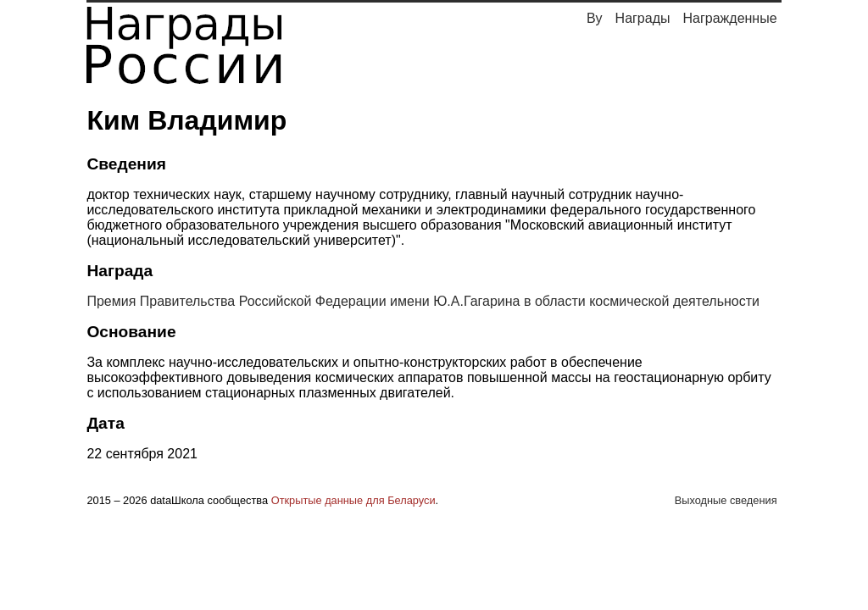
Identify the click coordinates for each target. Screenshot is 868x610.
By (595, 18)
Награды (643, 18)
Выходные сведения (726, 500)
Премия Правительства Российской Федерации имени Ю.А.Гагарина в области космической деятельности (423, 301)
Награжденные (730, 18)
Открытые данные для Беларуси (353, 500)
